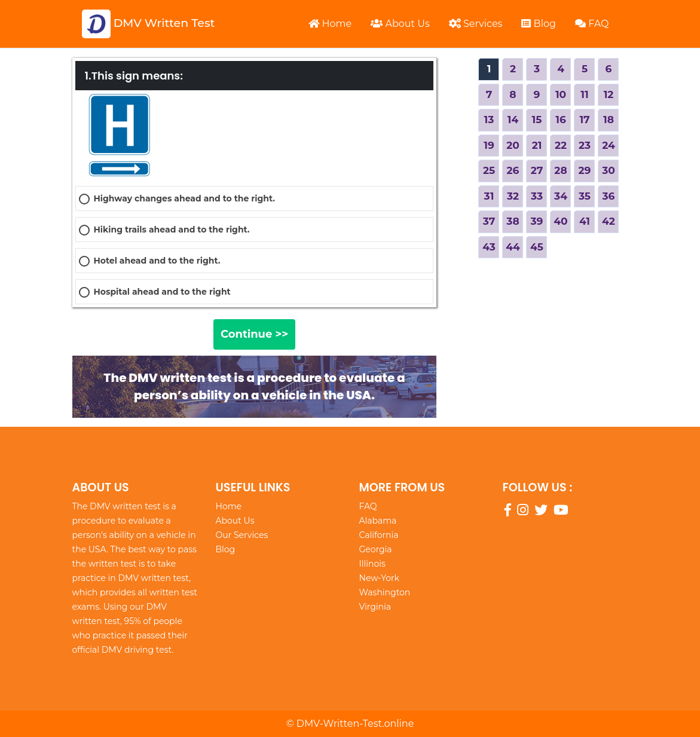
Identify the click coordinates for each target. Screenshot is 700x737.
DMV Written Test (149, 24)
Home (330, 24)
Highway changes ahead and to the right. (184, 198)
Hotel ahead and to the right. (157, 261)
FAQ (592, 24)
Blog (539, 24)
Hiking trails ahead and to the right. (172, 230)
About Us (400, 24)
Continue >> (254, 334)
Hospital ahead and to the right (162, 292)
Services (476, 24)
